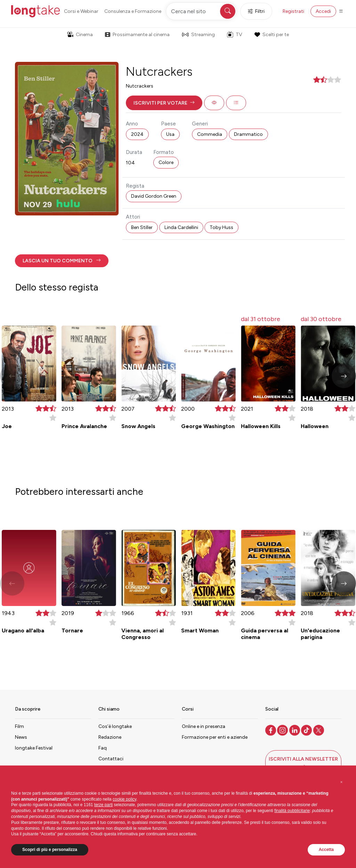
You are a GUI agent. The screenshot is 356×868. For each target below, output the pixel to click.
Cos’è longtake (115, 726)
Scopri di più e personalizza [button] (50, 850)
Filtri (256, 11)
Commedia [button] (210, 134)
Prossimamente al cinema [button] (137, 35)
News (21, 737)
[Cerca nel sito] (201, 11)
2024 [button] (137, 134)
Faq (103, 748)
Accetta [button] (326, 850)
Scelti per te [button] (272, 35)
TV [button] (235, 34)
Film (19, 726)
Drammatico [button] (248, 134)
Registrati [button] (293, 11)
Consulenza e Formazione (133, 11)
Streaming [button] (198, 35)
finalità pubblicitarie (292, 811)
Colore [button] (166, 162)
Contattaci (111, 759)
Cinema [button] (80, 35)
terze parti (103, 805)
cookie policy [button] (124, 799)
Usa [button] (170, 134)
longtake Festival (34, 748)
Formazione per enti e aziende (215, 737)
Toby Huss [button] (221, 227)
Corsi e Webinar (81, 11)
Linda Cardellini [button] (181, 227)
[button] (164, 103)
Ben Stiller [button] (142, 227)
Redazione (110, 737)
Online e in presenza (204, 726)
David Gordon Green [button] (154, 196)
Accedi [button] (323, 11)
